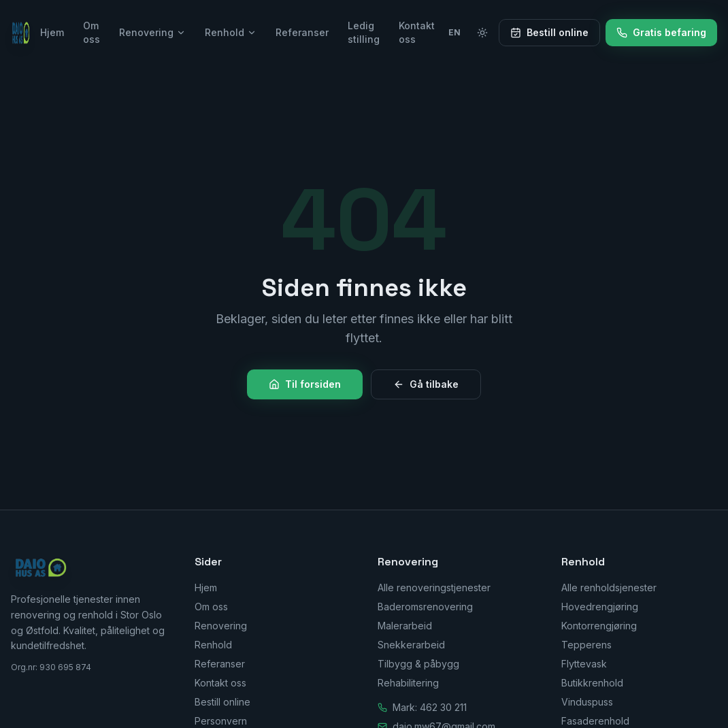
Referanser (302, 32)
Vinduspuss (587, 702)
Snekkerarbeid (411, 645)
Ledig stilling (364, 32)
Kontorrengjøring (599, 626)
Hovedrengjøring (600, 607)
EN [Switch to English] (454, 32)
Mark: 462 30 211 (430, 707)
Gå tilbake (426, 384)
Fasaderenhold (595, 721)
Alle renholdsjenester (609, 588)
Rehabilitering (408, 683)
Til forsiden (305, 384)
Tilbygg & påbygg (418, 664)
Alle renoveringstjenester (434, 588)
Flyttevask (584, 664)
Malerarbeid (405, 626)
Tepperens (586, 645)
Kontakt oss (417, 32)
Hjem (52, 32)
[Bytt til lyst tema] (482, 33)
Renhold (231, 32)
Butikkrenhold (592, 683)
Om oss (92, 32)
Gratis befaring (661, 32)
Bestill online (549, 32)
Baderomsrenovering (425, 607)
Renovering (152, 32)
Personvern (221, 721)
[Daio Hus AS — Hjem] (21, 33)
